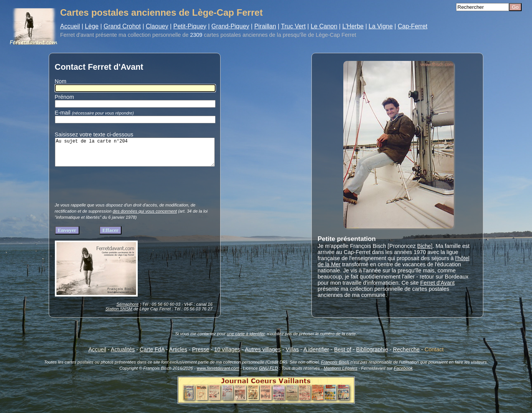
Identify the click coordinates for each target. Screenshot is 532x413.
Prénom (64, 97)
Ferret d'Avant (438, 283)
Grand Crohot (122, 26)
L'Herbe (353, 26)
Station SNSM (119, 315)
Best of (343, 355)
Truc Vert (293, 26)
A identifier (316, 355)
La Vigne (381, 26)
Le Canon (324, 26)
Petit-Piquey (190, 26)
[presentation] (113, 192)
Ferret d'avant (77, 35)
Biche (424, 246)
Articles (178, 355)
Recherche (407, 355)
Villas (292, 355)
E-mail (96, 113)
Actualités (123, 355)
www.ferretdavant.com (218, 374)
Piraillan (265, 26)
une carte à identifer (245, 339)
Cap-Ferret (413, 26)
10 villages (227, 355)
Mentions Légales (341, 374)
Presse (201, 355)
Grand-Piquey (230, 26)
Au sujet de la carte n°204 (135, 155)
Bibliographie (372, 355)
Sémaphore (127, 310)
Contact (434, 355)
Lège (92, 26)
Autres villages (263, 355)
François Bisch (335, 368)
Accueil (70, 26)
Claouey (157, 26)
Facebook (403, 374)
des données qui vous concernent (145, 217)
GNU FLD (268, 374)
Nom (61, 81)
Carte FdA (152, 355)
